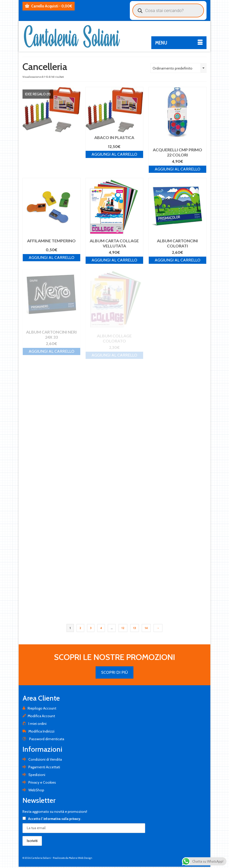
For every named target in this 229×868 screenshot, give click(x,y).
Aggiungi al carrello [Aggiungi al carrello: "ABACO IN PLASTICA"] (114, 154)
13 (135, 628)
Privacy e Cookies (39, 782)
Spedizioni (34, 775)
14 (146, 628)
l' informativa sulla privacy (61, 819)
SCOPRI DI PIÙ (114, 672)
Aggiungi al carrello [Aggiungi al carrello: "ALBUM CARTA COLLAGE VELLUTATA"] (114, 260)
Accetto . (52, 819)
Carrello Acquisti (49, 6)
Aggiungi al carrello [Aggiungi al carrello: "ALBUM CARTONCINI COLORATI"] (178, 260)
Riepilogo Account (39, 708)
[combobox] (178, 68)
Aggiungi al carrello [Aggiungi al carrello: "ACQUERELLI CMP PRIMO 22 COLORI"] (178, 169)
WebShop (33, 790)
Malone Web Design (81, 858)
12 (123, 628)
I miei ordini (35, 724)
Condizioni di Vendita (42, 759)
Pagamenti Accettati (41, 767)
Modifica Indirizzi (38, 731)
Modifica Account (39, 716)
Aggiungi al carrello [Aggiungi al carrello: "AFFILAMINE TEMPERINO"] (51, 258)
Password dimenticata (43, 739)
